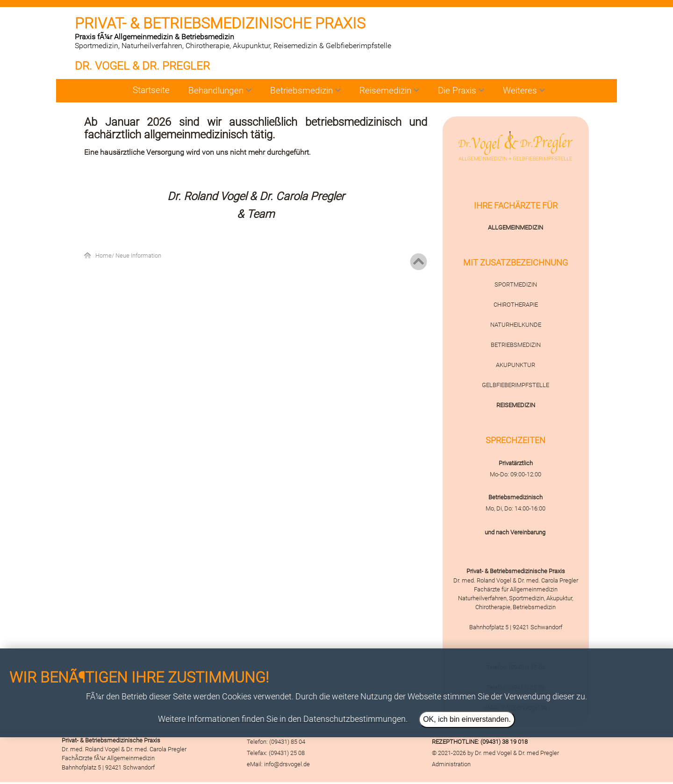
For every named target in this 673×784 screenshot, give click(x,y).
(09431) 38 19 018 (504, 742)
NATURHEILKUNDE (516, 325)
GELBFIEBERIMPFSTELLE (515, 385)
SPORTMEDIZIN (516, 284)
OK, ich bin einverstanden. (467, 719)
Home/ (105, 255)
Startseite (151, 90)
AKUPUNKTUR (515, 365)
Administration (451, 764)
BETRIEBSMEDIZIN (516, 345)
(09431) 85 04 (287, 742)
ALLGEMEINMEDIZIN (515, 227)
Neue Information (138, 255)
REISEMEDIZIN (516, 405)
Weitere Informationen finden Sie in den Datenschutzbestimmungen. (283, 719)
